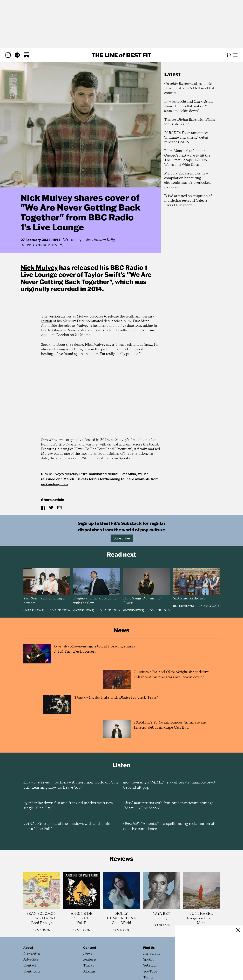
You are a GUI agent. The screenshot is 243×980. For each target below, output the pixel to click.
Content (90, 948)
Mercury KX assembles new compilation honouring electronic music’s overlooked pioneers (187, 180)
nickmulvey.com (54, 484)
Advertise (31, 960)
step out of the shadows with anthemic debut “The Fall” (67, 826)
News (27, 245)
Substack (150, 966)
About (28, 948)
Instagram (151, 954)
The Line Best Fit (121, 55)
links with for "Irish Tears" (190, 122)
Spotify (149, 960)
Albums (89, 972)
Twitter (149, 978)
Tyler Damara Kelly (99, 240)
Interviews (34, 610)
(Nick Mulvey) (50, 245)
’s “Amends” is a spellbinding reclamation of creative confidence (169, 826)
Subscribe (122, 538)
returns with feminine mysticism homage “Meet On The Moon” (168, 806)
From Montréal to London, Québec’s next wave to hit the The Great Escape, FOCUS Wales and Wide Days (187, 158)
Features (90, 960)
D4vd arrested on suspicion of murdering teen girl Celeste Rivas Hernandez (188, 201)
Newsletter (32, 954)
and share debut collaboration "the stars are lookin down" (189, 106)
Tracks (89, 966)
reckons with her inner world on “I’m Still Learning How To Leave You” (71, 785)
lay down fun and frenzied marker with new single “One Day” (68, 806)
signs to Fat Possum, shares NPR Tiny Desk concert (190, 88)
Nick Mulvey (39, 267)
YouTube (150, 972)
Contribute (32, 972)
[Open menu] (235, 55)
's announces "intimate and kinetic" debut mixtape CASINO (186, 138)
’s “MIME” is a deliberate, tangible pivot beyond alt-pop (169, 785)
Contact (30, 966)
